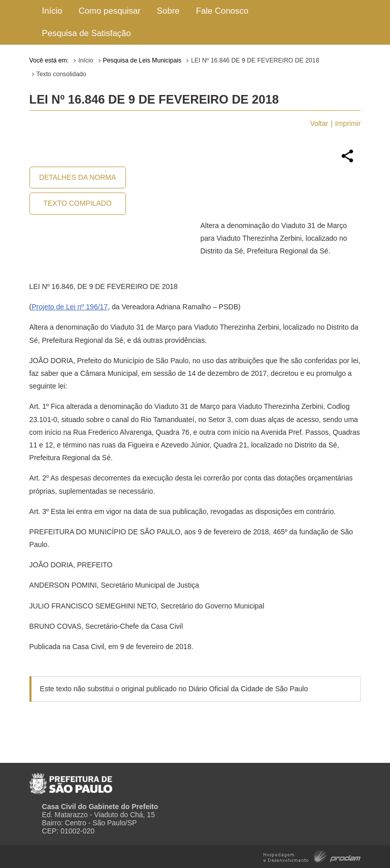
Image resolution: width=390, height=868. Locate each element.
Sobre (168, 11)
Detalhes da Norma (77, 177)
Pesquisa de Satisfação (87, 33)
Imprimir (348, 123)
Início (52, 11)
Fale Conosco (222, 11)
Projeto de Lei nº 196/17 (70, 307)
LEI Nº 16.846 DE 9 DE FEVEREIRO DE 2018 (255, 60)
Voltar (319, 123)
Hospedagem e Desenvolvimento (312, 856)
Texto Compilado (77, 203)
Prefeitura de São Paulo (71, 780)
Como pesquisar (110, 11)
